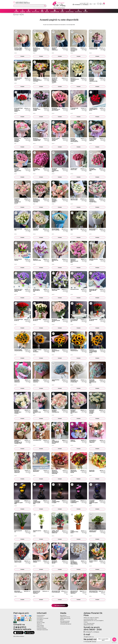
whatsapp (87, 642)
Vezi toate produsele (60, 605)
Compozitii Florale (55, 12)
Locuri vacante (40, 625)
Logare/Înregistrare (65, 623)
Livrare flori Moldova (42, 628)
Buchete (28, 12)
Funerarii (85, 12)
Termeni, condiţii (41, 623)
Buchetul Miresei (70, 12)
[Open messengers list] (114, 640)
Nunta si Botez (78, 12)
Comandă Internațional (66, 624)
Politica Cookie (40, 627)
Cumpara (22, 56)
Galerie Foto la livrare (65, 617)
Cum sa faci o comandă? (43, 618)
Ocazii (42, 12)
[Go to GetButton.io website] (114, 642)
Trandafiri (16, 12)
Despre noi (39, 624)
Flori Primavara (36, 12)
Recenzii (62, 620)
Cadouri (62, 12)
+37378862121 (77, 5)
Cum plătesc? (40, 620)
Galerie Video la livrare (65, 618)
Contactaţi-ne (40, 617)
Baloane (47, 12)
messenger (93, 642)
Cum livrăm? (40, 621)
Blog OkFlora (63, 615)
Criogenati (22, 12)
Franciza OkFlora (41, 615)
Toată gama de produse (42, 630)
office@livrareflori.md (89, 637)
